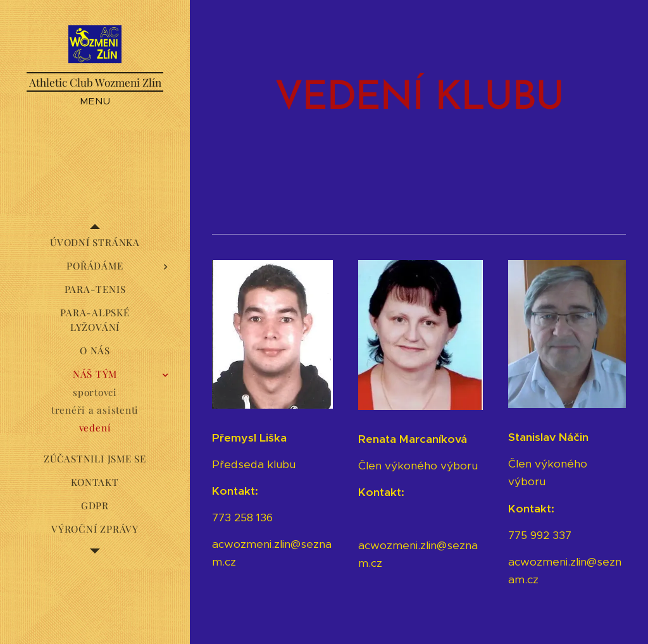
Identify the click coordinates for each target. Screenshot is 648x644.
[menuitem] (95, 243)
